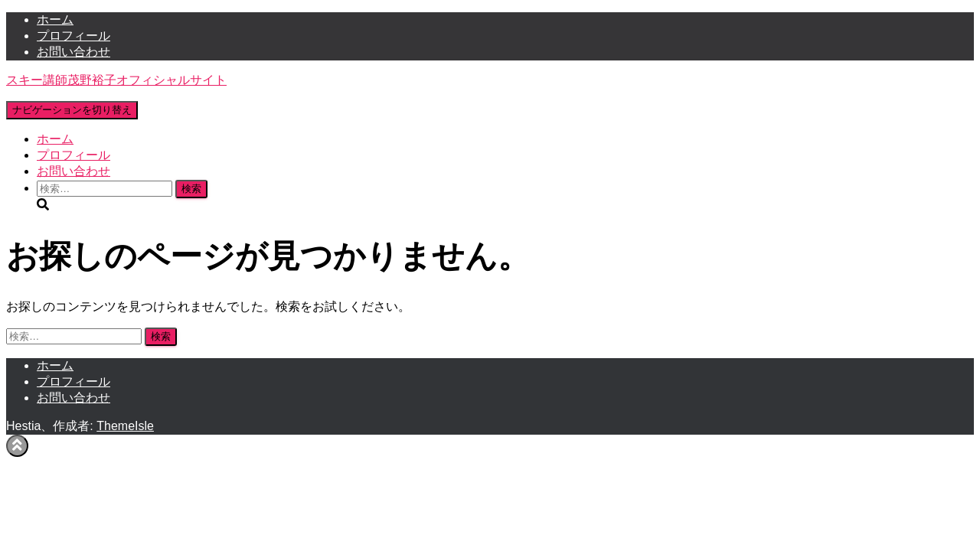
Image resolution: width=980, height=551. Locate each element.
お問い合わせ (73, 52)
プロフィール (73, 36)
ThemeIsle (125, 426)
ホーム (55, 20)
